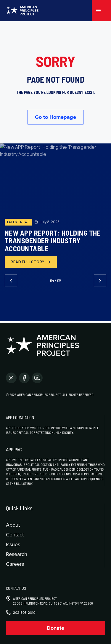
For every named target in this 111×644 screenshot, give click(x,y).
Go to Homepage (55, 117)
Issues (13, 544)
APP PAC (14, 450)
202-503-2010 (24, 613)
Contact (15, 534)
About (13, 525)
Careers (15, 564)
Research (17, 554)
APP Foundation (20, 417)
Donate (55, 628)
